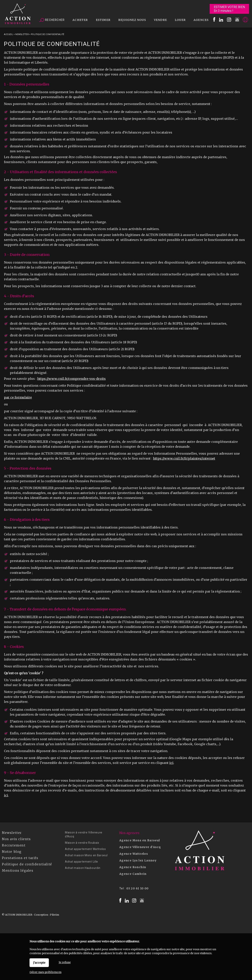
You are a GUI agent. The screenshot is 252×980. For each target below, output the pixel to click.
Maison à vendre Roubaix (82, 843)
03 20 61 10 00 (138, 888)
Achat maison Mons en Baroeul (86, 855)
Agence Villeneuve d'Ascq (140, 847)
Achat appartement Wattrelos (85, 849)
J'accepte (39, 963)
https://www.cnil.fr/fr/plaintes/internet (184, 458)
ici (171, 763)
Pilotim (55, 915)
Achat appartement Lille (82, 862)
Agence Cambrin (133, 874)
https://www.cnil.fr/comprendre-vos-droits (71, 379)
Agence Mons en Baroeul (140, 840)
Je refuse (65, 962)
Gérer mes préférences (45, 972)
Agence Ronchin (133, 867)
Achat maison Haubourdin (83, 868)
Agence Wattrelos (134, 854)
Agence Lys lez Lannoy (138, 860)
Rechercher (52, 20)
